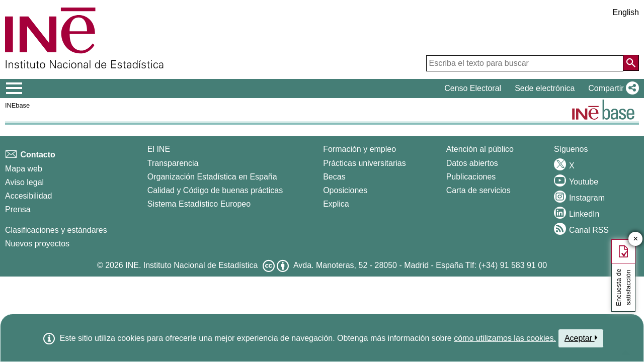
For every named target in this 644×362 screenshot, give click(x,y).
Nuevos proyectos (37, 244)
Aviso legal (24, 182)
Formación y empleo (359, 149)
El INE (159, 149)
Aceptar (581, 338)
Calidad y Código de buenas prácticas (215, 190)
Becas (334, 177)
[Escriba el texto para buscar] (525, 63)
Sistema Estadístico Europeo (199, 204)
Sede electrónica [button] (545, 88)
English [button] (626, 12)
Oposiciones (345, 190)
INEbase (17, 105)
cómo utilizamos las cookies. (505, 338)
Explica (336, 204)
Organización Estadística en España (212, 177)
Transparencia (173, 163)
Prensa (18, 209)
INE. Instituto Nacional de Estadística (191, 265)
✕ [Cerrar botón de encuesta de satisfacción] (636, 239)
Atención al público (480, 149)
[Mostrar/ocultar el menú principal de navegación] (14, 88)
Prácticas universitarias (365, 163)
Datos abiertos (472, 163)
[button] (612, 88)
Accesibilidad (28, 196)
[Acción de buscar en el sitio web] (631, 63)
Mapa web (24, 169)
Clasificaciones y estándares (56, 230)
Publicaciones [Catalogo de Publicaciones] (471, 177)
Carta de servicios (478, 190)
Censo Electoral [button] (473, 88)
